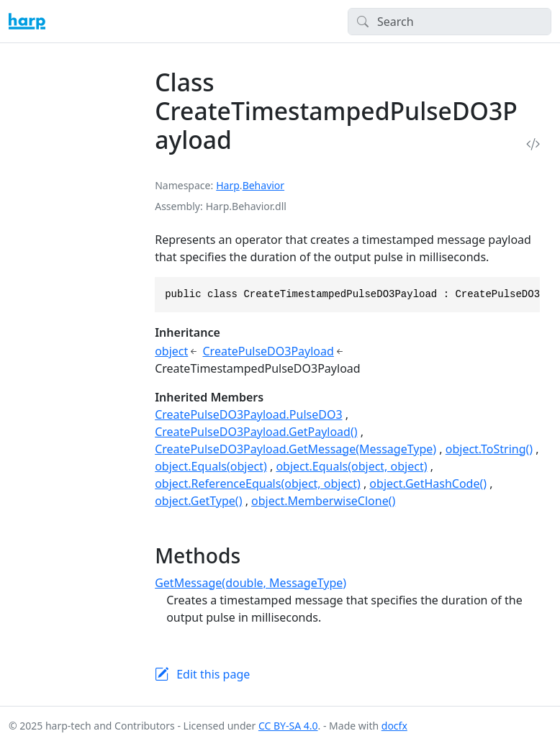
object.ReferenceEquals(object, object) (258, 484)
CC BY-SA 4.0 (288, 726)
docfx (394, 726)
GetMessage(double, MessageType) (250, 583)
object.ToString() (489, 449)
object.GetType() (198, 501)
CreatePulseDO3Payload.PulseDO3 (248, 414)
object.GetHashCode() (428, 484)
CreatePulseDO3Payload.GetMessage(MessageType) (295, 449)
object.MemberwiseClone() (323, 501)
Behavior (263, 185)
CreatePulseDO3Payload (268, 351)
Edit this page (213, 674)
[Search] (450, 22)
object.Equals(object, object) (351, 466)
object (171, 351)
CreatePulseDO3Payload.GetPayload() (256, 432)
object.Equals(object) (211, 466)
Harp (228, 185)
